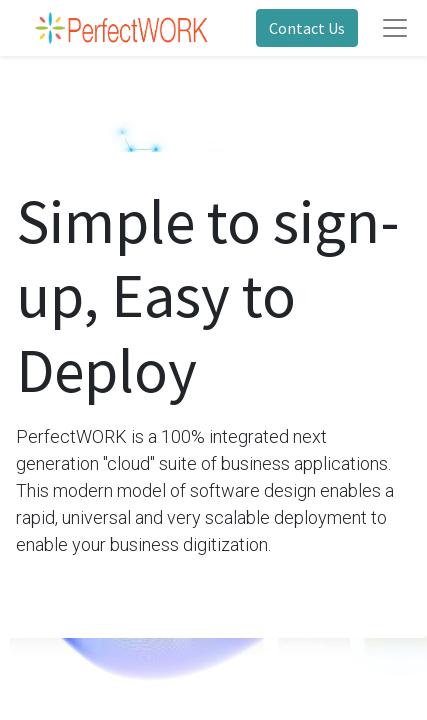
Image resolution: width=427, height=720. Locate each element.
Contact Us (307, 28)
